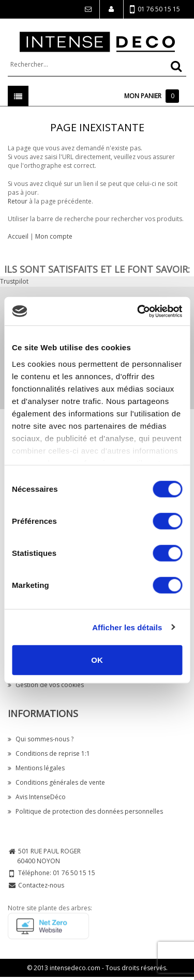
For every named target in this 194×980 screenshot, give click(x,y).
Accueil (18, 236)
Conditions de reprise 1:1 (49, 753)
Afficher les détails (127, 627)
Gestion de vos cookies (46, 685)
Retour (18, 201)
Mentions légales (36, 768)
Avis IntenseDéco (37, 797)
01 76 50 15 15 (155, 10)
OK (97, 660)
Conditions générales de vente (56, 782)
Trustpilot (14, 281)
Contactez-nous (41, 885)
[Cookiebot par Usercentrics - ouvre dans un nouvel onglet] (138, 311)
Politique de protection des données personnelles (85, 811)
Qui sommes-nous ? (41, 739)
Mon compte (54, 236)
